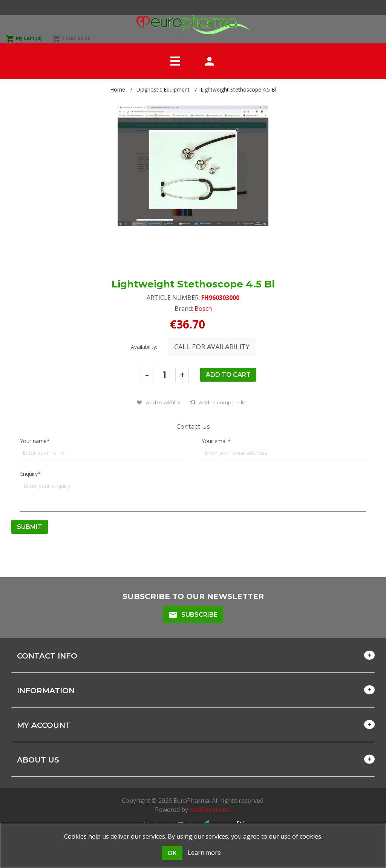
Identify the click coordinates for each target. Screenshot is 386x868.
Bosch (203, 309)
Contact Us (193, 427)
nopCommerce (210, 810)
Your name (33, 441)
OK (172, 853)
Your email (215, 441)
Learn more (204, 853)
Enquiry (29, 474)
